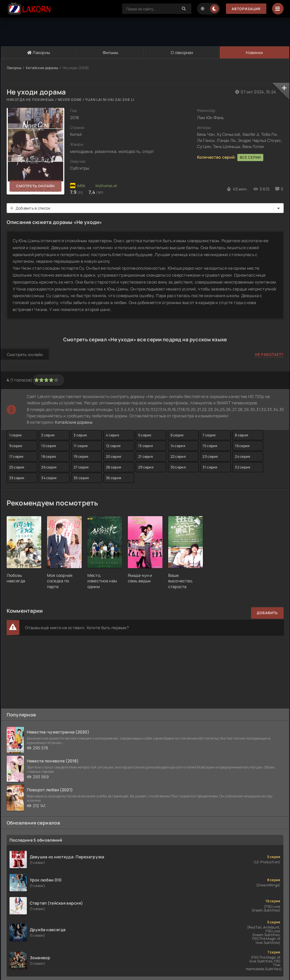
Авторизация (246, 9)
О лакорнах (182, 52)
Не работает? (269, 354)
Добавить (267, 613)
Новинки (254, 52)
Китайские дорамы (42, 68)
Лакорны (39, 52)
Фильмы (111, 52)
